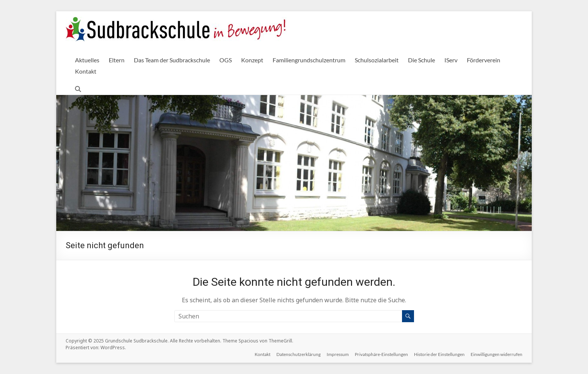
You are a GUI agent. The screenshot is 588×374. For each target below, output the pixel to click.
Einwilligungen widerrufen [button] (496, 354)
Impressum (338, 354)
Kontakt (86, 71)
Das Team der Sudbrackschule (172, 60)
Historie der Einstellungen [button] (439, 354)
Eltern (117, 60)
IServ (451, 60)
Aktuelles (87, 60)
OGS (226, 60)
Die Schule (421, 60)
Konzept (252, 60)
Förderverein (484, 60)
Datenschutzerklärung (298, 354)
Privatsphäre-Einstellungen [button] (381, 354)
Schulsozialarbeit (377, 60)
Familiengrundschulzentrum (309, 60)
